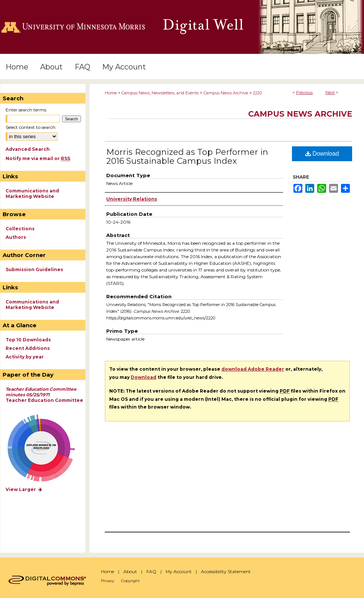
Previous (304, 92)
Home (111, 93)
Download (322, 154)
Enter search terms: (26, 110)
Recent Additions (28, 348)
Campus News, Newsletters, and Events (160, 93)
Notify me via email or (38, 158)
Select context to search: (31, 127)
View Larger (24, 489)
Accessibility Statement (226, 571)
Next (330, 92)
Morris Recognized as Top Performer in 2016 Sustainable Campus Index (187, 157)
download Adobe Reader (253, 369)
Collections (20, 229)
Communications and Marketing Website (32, 194)
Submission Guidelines (34, 269)
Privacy (108, 581)
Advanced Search (28, 149)
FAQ (151, 571)
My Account (179, 571)
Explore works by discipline (46, 448)
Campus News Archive (226, 93)
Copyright (130, 581)
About (130, 571)
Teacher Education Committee (44, 395)
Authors (16, 237)
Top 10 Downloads (28, 340)
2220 (257, 93)
